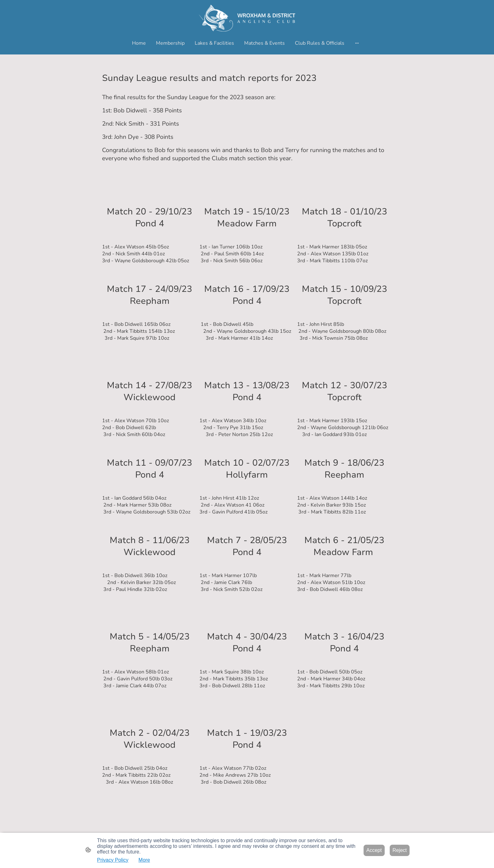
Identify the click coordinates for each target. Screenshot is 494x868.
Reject (400, 850)
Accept (374, 850)
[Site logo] (247, 18)
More (144, 860)
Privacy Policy (113, 860)
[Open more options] (357, 43)
